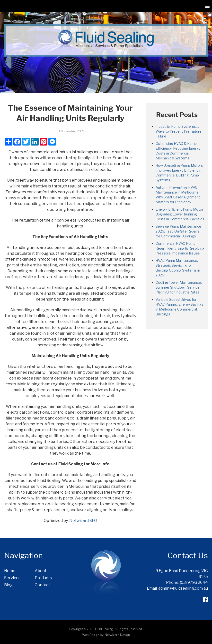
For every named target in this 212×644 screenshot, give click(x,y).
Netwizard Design (117, 635)
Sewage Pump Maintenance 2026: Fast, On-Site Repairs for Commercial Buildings (178, 231)
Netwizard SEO (83, 521)
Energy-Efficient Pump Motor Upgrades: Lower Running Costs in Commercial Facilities (180, 214)
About (41, 571)
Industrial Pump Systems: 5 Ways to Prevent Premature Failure (179, 131)
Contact (42, 585)
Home (10, 571)
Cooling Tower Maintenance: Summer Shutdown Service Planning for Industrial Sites (179, 287)
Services (12, 578)
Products (43, 578)
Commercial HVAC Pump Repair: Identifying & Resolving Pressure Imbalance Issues (180, 248)
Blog (8, 585)
